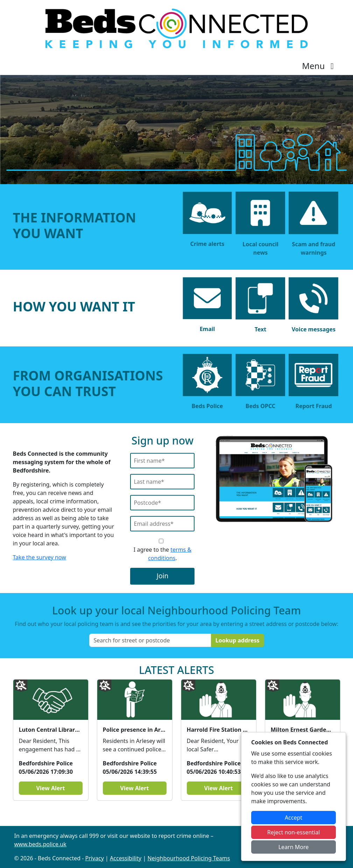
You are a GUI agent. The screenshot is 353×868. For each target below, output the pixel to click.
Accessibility (126, 858)
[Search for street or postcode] (150, 640)
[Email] (162, 524)
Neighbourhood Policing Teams (189, 858)
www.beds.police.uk (40, 844)
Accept (294, 818)
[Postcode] (162, 503)
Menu (320, 66)
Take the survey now (40, 557)
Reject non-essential (294, 832)
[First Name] (162, 461)
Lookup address (238, 640)
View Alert (51, 788)
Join (163, 576)
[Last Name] (162, 482)
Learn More (294, 847)
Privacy (95, 858)
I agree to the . (163, 554)
